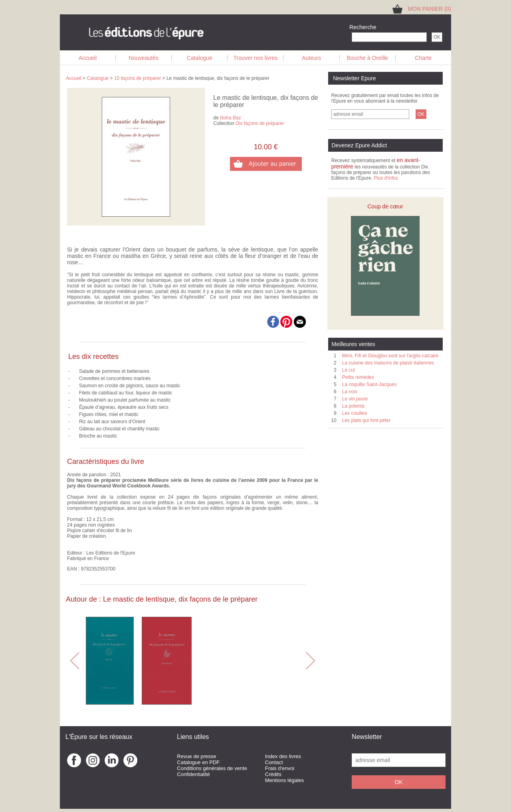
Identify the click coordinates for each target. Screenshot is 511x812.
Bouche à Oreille (367, 58)
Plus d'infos (386, 178)
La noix (350, 392)
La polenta (353, 406)
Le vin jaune (355, 399)
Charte (423, 58)
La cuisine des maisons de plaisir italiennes (388, 363)
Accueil (88, 58)
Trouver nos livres (256, 58)
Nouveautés (144, 58)
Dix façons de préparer (260, 123)
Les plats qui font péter (366, 420)
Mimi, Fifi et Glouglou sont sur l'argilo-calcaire (390, 356)
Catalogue (200, 58)
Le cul (349, 370)
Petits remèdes (358, 377)
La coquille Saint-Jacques (369, 384)
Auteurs (311, 58)
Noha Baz (231, 118)
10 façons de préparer (138, 78)
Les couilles (355, 413)
